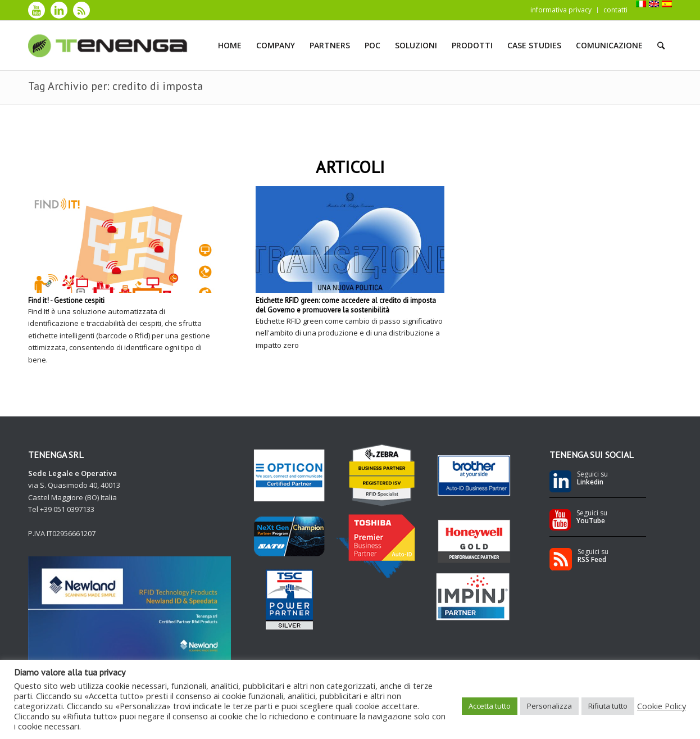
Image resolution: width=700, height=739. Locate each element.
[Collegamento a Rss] (81, 10)
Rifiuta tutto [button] (608, 706)
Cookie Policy (662, 706)
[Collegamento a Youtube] (37, 10)
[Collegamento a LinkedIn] (59, 10)
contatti (615, 10)
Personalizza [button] (549, 706)
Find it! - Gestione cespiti (66, 300)
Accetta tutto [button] (490, 706)
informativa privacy (561, 10)
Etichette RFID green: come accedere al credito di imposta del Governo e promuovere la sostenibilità (346, 305)
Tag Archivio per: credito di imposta (115, 86)
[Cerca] (661, 46)
